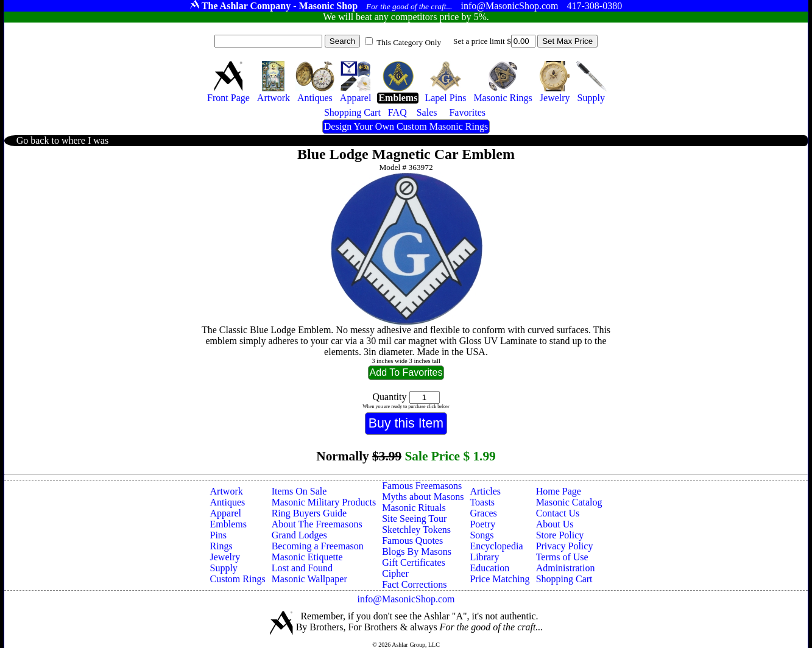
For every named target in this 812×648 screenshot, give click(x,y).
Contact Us (558, 513)
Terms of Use (562, 557)
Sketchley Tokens (416, 530)
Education (489, 568)
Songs (482, 535)
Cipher (395, 573)
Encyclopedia (496, 546)
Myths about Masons (423, 497)
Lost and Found (302, 568)
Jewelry (225, 557)
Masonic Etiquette (307, 557)
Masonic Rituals (414, 508)
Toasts (482, 502)
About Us (555, 524)
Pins (219, 535)
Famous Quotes (412, 541)
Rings (221, 546)
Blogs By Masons (417, 551)
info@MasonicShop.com (406, 599)
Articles (485, 491)
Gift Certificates (414, 562)
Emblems (228, 524)
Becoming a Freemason (318, 546)
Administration (566, 568)
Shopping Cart (564, 579)
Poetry (482, 524)
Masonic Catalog (569, 502)
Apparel (226, 513)
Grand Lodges (299, 535)
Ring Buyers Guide (309, 513)
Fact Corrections (414, 584)
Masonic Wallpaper (309, 579)
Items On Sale (299, 491)
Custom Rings (238, 579)
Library (484, 557)
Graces (483, 513)
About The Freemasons (317, 524)
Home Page (559, 491)
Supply (224, 568)
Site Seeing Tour (414, 519)
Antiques (228, 502)
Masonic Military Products (324, 502)
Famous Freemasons (422, 486)
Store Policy (560, 535)
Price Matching (500, 579)
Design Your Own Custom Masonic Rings (406, 126)
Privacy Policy (565, 546)
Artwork (227, 491)
